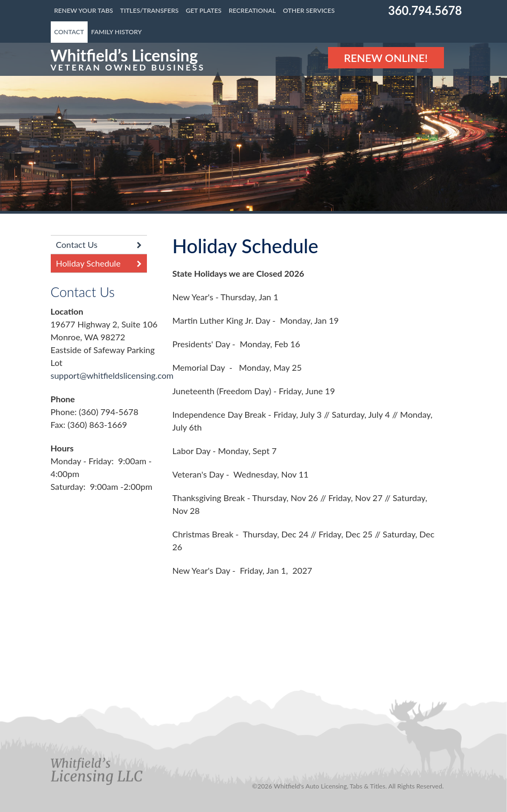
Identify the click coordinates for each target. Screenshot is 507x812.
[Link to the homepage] (128, 59)
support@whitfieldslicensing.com (112, 375)
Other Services (309, 10)
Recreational (252, 10)
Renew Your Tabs (83, 10)
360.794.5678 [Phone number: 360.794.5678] (425, 10)
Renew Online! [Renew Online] (386, 58)
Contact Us (77, 244)
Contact (69, 32)
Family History (117, 32)
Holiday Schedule (88, 263)
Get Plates (204, 10)
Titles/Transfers (150, 10)
